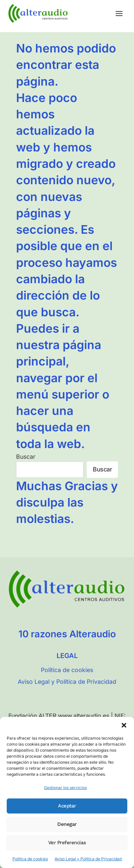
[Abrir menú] (119, 13)
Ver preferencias (67, 843)
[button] (124, 725)
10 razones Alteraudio (67, 634)
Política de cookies (30, 859)
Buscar (26, 457)
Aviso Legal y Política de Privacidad (88, 859)
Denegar (67, 824)
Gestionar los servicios (65, 788)
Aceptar (67, 806)
